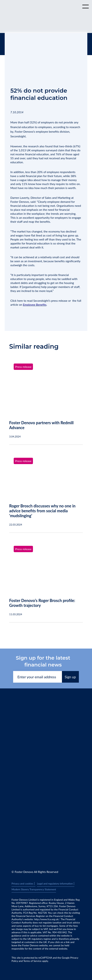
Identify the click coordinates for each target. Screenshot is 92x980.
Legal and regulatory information (56, 884)
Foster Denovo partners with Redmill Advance (41, 425)
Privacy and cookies (23, 884)
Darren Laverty (20, 198)
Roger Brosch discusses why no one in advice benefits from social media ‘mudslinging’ (42, 511)
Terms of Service (32, 961)
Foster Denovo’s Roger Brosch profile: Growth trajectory (42, 603)
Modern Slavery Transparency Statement (34, 889)
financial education (22, 127)
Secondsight (18, 136)
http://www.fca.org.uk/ (47, 919)
